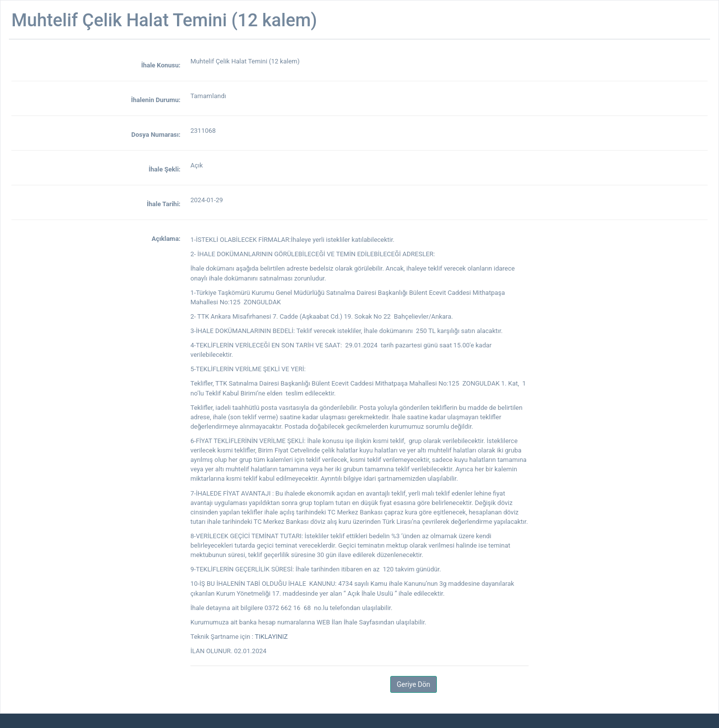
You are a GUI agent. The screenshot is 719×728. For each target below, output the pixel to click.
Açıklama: (166, 239)
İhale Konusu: (161, 65)
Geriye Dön (413, 684)
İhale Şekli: (165, 169)
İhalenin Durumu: (156, 100)
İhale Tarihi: (164, 204)
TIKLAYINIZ (271, 637)
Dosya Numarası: (156, 135)
